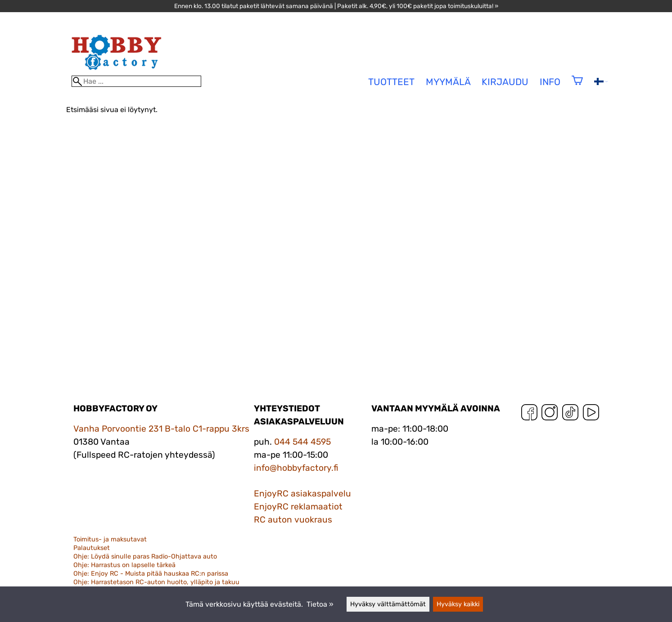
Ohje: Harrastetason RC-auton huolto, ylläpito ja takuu (156, 582)
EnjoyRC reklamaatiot (298, 507)
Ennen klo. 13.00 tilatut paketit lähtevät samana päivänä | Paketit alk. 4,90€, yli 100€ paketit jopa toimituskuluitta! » (336, 6)
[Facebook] (529, 414)
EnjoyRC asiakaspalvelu (302, 494)
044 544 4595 (302, 442)
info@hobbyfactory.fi (296, 468)
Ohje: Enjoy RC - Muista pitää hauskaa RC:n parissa (151, 574)
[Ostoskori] (577, 86)
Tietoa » (320, 604)
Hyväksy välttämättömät (388, 604)
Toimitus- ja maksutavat (110, 539)
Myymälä (448, 82)
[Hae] (136, 81)
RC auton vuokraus (293, 520)
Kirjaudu (505, 82)
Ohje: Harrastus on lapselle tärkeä (124, 565)
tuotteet (391, 82)
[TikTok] (570, 414)
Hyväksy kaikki (458, 604)
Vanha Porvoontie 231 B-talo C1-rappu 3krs (161, 429)
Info (550, 82)
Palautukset (92, 548)
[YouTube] (591, 414)
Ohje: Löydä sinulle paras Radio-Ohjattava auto (145, 557)
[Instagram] (550, 414)
